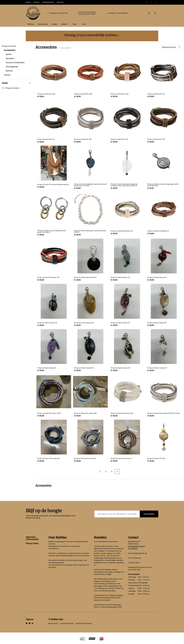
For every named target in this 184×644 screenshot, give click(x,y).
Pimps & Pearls (12, 88)
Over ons (60, 2)
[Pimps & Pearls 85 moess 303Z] (54, 396)
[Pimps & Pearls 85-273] (164, 77)
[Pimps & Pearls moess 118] (91, 351)
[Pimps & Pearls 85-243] (127, 122)
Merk (16, 83)
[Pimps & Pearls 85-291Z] (127, 77)
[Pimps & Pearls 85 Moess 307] (54, 260)
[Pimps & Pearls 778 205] (164, 441)
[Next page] (117, 472)
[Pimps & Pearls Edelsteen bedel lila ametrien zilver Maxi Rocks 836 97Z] (127, 168)
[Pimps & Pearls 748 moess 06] (54, 441)
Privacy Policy (32, 543)
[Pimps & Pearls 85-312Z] (54, 77)
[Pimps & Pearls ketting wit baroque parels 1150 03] (91, 214)
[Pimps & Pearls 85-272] (54, 122)
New (84, 24)
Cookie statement (67, 623)
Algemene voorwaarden (32, 538)
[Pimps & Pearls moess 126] (54, 306)
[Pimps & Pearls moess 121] (164, 351)
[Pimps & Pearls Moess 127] (127, 260)
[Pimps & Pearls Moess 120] (91, 306)
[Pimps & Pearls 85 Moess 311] (164, 214)
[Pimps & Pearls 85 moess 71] (127, 441)
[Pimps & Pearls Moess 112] (164, 260)
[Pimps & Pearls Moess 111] (54, 351)
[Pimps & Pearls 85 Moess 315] (127, 214)
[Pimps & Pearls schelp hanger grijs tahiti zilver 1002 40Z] (164, 168)
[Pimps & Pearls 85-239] (164, 122)
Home (28, 2)
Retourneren (53, 623)
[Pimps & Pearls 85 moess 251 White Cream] (164, 396)
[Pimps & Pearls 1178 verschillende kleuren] (54, 168)
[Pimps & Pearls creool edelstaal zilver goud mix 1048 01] (54, 214)
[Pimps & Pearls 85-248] (91, 122)
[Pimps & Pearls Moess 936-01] (91, 260)
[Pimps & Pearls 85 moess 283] (127, 396)
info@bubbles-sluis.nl (136, 546)
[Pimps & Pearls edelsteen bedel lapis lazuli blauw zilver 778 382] (91, 168)
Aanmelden (149, 514)
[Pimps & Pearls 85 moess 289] (91, 396)
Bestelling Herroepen (84, 623)
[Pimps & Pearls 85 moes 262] (91, 441)
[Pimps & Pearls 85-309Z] (91, 77)
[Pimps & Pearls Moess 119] (164, 306)
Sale (75, 24)
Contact (36, 2)
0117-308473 (133, 548)
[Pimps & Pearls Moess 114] (127, 306)
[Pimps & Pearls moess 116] (127, 351)
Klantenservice (48, 2)
